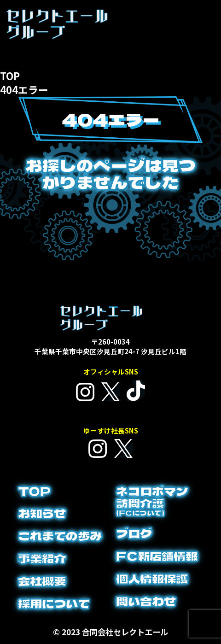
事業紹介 (42, 558)
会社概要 (42, 581)
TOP (34, 491)
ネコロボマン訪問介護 (152, 501)
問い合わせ (146, 601)
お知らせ (42, 513)
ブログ (134, 533)
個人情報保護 (152, 579)
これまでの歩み (60, 536)
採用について (54, 603)
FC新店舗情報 (157, 556)
